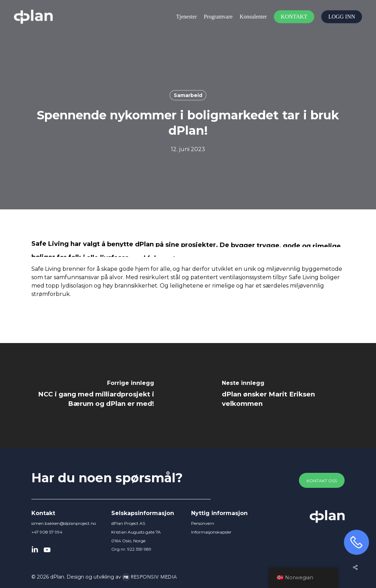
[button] (322, 481)
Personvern (203, 523)
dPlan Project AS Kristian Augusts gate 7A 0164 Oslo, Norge (136, 532)
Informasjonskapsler (211, 532)
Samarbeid (188, 95)
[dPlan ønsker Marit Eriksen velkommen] (282, 395)
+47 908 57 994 (47, 532)
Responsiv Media (154, 577)
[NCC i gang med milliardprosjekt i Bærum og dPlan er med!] (94, 395)
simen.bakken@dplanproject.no (64, 523)
